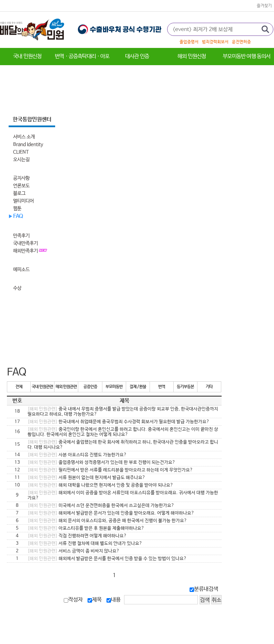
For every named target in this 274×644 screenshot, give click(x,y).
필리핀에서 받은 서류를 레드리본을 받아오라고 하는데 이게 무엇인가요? (110, 470)
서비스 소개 (24, 137)
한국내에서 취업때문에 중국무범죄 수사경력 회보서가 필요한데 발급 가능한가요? (119, 422)
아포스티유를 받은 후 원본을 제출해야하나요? (86, 528)
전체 (19, 387)
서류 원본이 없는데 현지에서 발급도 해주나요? (87, 478)
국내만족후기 (26, 243)
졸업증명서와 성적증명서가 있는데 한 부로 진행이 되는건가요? (102, 462)
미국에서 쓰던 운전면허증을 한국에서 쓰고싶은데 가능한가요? (101, 506)
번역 (162, 387)
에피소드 (21, 270)
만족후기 (21, 236)
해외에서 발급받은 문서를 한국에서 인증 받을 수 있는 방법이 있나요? (107, 559)
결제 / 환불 (138, 387)
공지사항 (21, 178)
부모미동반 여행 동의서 (246, 56)
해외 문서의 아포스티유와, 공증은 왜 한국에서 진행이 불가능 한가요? (107, 521)
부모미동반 (114, 387)
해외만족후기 (26, 251)
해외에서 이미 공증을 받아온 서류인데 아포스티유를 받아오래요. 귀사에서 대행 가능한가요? (123, 495)
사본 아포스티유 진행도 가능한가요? (77, 455)
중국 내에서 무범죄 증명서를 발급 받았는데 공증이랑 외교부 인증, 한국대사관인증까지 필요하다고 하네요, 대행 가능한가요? (123, 412)
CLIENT (21, 152)
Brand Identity (28, 144)
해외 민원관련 (66, 387)
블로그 (19, 193)
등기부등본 (185, 387)
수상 (17, 288)
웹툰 (17, 209)
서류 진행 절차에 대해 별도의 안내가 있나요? (85, 544)
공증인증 (90, 387)
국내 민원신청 (27, 56)
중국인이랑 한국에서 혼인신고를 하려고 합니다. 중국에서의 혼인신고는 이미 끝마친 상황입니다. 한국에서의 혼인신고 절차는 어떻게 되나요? (123, 432)
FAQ (18, 216)
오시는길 (21, 160)
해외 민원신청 (192, 56)
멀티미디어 (23, 201)
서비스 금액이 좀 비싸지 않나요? (74, 551)
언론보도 (21, 186)
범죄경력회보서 (215, 42)
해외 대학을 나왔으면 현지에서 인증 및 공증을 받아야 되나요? (100, 485)
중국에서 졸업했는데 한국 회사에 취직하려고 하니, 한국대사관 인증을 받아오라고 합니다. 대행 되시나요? (123, 445)
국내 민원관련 (42, 387)
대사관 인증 (137, 56)
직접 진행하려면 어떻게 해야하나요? (77, 536)
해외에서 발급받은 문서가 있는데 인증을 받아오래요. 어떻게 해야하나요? (111, 513)
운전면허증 (241, 42)
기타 (209, 387)
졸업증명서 (189, 42)
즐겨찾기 (264, 6)
